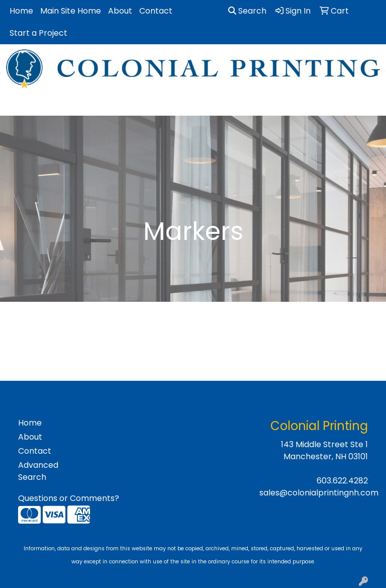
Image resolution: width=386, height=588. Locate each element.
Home (21, 11)
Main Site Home (71, 11)
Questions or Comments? (69, 498)
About (120, 11)
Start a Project (38, 33)
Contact (156, 11)
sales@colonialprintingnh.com (319, 493)
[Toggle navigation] (16, 105)
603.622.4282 (342, 481)
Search (247, 11)
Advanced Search (38, 471)
